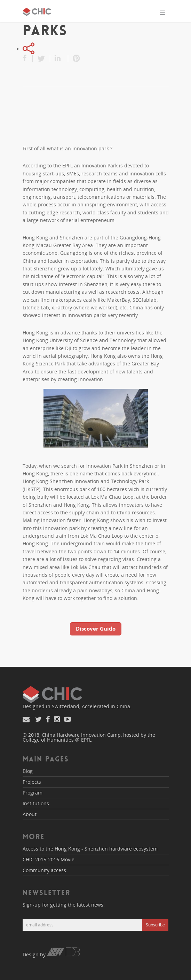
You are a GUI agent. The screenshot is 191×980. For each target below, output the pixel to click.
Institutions (36, 803)
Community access (44, 870)
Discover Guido (96, 629)
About (30, 814)
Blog (28, 771)
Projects (32, 782)
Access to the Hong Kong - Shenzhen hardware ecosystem (90, 849)
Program (33, 793)
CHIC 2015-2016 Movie (49, 859)
